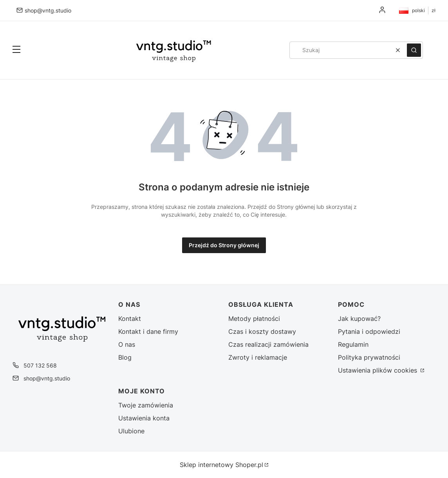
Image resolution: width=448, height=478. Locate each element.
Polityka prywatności (369, 357)
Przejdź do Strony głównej (224, 245)
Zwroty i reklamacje (258, 357)
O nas (127, 344)
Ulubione (131, 431)
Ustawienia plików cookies (378, 370)
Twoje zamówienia (146, 405)
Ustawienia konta (144, 418)
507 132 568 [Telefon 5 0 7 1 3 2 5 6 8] (40, 365)
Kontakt (130, 319)
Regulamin (353, 344)
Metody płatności (254, 319)
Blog (125, 357)
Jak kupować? (359, 319)
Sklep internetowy (221, 465)
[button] (16, 50)
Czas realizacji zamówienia (268, 344)
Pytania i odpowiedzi (369, 331)
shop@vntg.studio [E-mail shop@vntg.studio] (48, 10)
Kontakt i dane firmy (148, 331)
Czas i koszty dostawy (262, 331)
